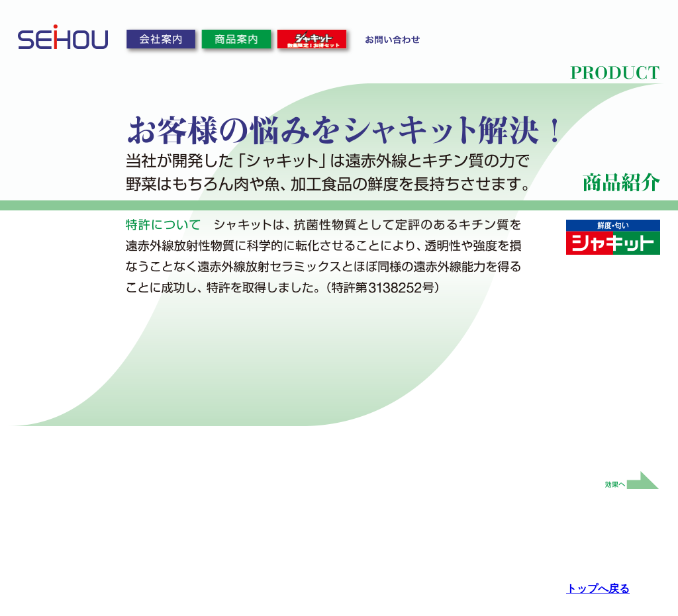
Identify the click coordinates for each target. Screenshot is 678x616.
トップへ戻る (598, 589)
